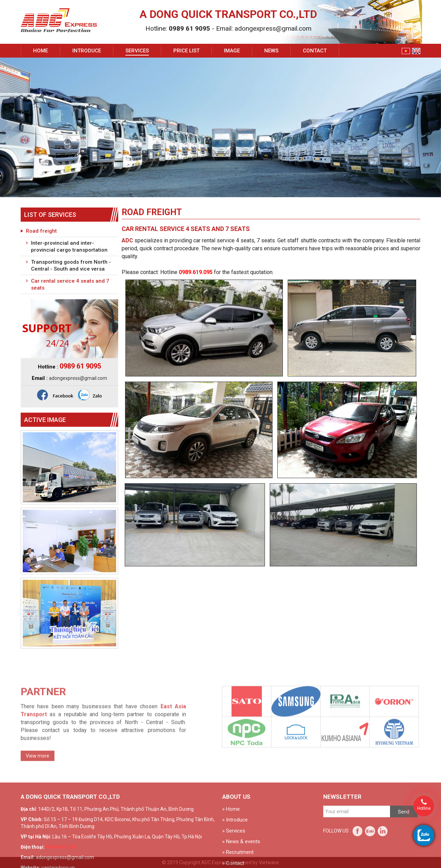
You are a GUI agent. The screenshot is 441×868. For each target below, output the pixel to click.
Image (232, 51)
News (271, 51)
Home (40, 51)
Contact (315, 51)
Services (137, 51)
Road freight (41, 231)
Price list (186, 51)
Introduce (87, 51)
